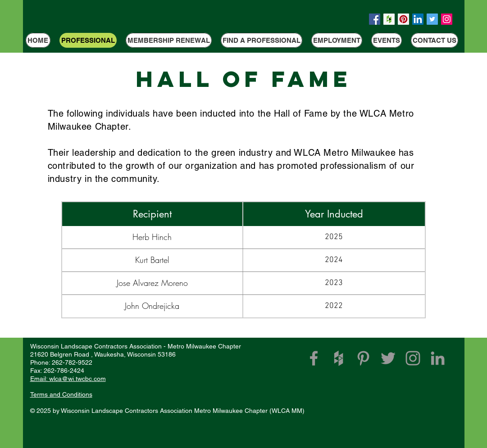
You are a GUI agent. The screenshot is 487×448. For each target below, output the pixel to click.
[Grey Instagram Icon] (413, 358)
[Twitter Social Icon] (432, 19)
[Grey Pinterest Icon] (363, 358)
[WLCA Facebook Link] (314, 358)
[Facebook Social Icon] (375, 19)
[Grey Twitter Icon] (388, 358)
